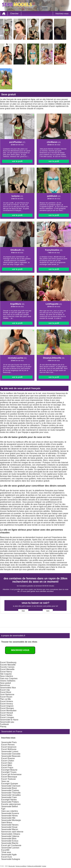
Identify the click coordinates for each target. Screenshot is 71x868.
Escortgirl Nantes (9, 800)
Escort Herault (6, 713)
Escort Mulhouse (9, 749)
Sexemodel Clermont (11, 786)
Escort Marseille (7, 669)
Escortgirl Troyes (9, 772)
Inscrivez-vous (62, 14)
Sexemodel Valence (10, 836)
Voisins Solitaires (8, 681)
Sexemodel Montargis (11, 820)
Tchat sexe (6, 852)
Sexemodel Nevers (10, 825)
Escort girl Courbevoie (11, 845)
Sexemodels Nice (8, 688)
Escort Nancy (6, 672)
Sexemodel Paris (9, 742)
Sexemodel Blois (9, 839)
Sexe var (5, 781)
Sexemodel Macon (10, 829)
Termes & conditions (21, 866)
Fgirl (3, 809)
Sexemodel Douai (9, 827)
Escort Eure (7, 857)
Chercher (14, 14)
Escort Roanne (8, 758)
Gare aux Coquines (9, 678)
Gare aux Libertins (10, 811)
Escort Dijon (7, 763)
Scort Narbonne (7, 694)
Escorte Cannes (7, 667)
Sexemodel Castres (10, 790)
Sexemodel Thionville (11, 793)
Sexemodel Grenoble (11, 754)
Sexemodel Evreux (10, 841)
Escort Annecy (6, 704)
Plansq (3, 727)
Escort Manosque (9, 777)
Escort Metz (7, 765)
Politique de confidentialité (34, 866)
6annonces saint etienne (12, 832)
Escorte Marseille (8, 665)
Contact (44, 866)
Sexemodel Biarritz (10, 843)
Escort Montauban (8, 711)
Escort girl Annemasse (11, 774)
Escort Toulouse (9, 779)
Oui (23, 611)
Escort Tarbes (6, 715)
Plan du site (12, 866)
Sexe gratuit (5, 683)
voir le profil (17, 161)
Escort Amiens (6, 701)
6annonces (5, 685)
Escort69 (5, 850)
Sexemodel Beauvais (11, 756)
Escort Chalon (8, 761)
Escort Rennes (8, 745)
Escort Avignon (7, 706)
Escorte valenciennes (11, 804)
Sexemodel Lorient (10, 751)
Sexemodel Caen (9, 797)
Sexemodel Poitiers (10, 802)
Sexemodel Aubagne (11, 859)
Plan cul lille (5, 699)
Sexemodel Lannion (10, 848)
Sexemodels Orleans (11, 834)
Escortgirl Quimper (10, 784)
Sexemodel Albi (8, 818)
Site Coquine (6, 674)
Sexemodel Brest (9, 788)
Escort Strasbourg (8, 662)
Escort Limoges (7, 717)
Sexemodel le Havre (9, 720)
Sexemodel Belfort (10, 806)
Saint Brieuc (7, 823)
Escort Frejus (7, 768)
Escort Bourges (7, 708)
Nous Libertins (6, 676)
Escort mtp (5, 690)
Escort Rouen (6, 697)
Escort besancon (9, 747)
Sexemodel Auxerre (10, 813)
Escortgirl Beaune (9, 770)
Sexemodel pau (7, 722)
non (48, 611)
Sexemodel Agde (9, 855)
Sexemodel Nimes (10, 816)
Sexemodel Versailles (11, 795)
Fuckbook (4, 724)
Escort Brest (6, 692)
